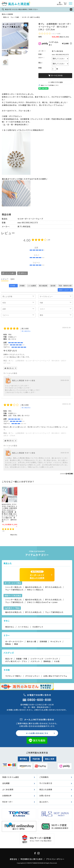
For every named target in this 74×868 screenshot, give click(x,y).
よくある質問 (8, 789)
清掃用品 (47, 661)
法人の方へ (44, 802)
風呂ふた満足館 (7, 14)
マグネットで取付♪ (14, 676)
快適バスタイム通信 (11, 777)
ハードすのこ (23, 627)
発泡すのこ (10, 627)
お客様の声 (7, 796)
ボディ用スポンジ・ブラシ (16, 661)
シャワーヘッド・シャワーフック (44, 659)
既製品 (8, 644)
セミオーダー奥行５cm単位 (31, 17)
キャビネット (56, 641)
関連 (16, 644)
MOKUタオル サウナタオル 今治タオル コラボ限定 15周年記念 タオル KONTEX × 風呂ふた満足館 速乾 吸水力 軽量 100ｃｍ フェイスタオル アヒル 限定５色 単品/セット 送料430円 (10, 513)
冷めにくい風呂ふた (35, 590)
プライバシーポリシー (55, 859)
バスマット (35, 661)
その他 (57, 661)
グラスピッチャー (33, 676)
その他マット (38, 627)
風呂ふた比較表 (46, 789)
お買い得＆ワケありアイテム (55, 676)
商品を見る (14, 535)
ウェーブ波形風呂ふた (14, 590)
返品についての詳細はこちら (50, 85)
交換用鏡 (43, 641)
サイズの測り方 (46, 783)
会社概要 (6, 783)
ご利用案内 (44, 777)
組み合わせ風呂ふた (34, 587)
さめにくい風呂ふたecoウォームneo (42, 602)
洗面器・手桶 (22, 659)
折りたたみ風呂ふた (53, 587)
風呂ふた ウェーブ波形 (11, 17)
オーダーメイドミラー (14, 641)
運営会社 (13, 859)
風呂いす (9, 659)
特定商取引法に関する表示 (32, 859)
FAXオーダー (8, 802)
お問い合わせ (45, 796)
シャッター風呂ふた (14, 587)
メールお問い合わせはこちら (37, 733)
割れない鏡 (32, 641)
